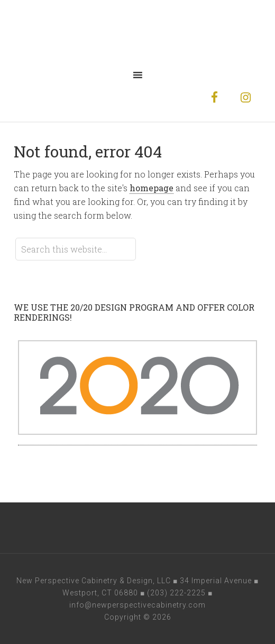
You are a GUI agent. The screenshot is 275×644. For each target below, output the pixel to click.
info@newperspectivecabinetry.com (137, 605)
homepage (152, 188)
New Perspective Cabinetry (137, 32)
